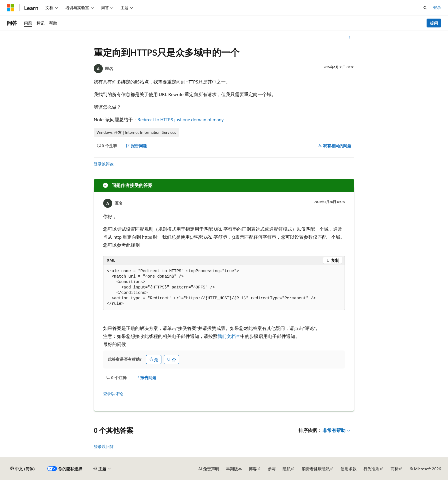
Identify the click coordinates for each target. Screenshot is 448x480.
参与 (272, 469)
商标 (395, 469)
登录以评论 (104, 164)
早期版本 (234, 469)
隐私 (287, 469)
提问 (434, 23)
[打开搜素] (425, 8)
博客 (253, 469)
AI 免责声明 (209, 469)
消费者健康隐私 (316, 469)
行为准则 (371, 469)
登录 (437, 7)
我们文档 (227, 336)
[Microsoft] (11, 8)
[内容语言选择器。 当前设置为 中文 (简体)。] (23, 469)
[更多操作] (349, 38)
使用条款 (349, 469)
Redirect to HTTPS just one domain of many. (181, 119)
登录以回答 (104, 446)
